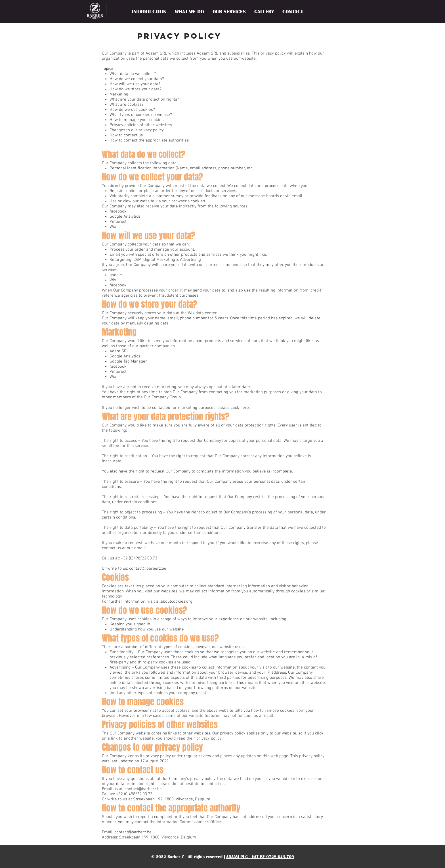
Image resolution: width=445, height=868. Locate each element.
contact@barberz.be (148, 569)
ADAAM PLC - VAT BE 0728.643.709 (260, 856)
